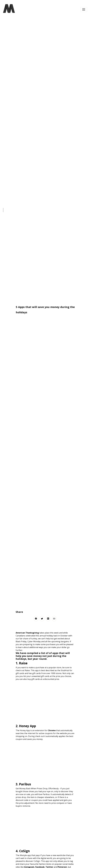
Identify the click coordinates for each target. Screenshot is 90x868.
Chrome (52, 730)
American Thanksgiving (27, 633)
